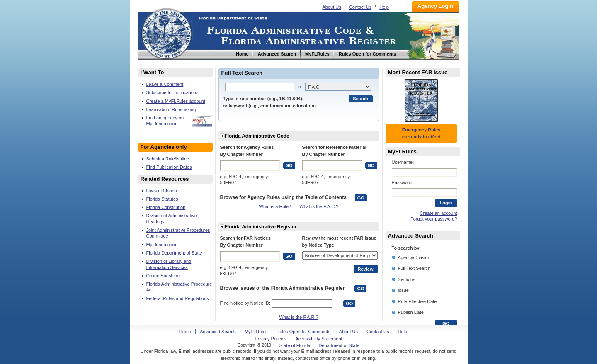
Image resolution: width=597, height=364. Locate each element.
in (300, 87)
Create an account (439, 213)
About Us (332, 7)
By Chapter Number (241, 154)
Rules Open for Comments (303, 332)
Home (166, 33)
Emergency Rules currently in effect (421, 133)
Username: (403, 162)
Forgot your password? (434, 219)
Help (384, 7)
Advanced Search (218, 332)
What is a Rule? (275, 206)
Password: (402, 182)
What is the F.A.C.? (319, 206)
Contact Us (360, 7)
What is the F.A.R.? (298, 317)
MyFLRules (256, 332)
